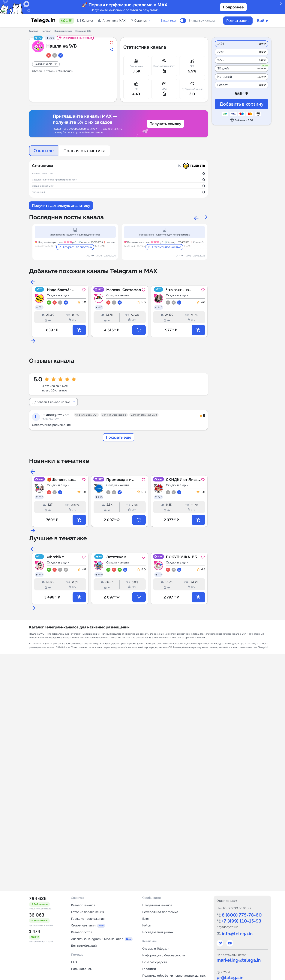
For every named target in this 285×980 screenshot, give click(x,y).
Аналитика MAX (111, 21)
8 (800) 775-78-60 (242, 915)
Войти (263, 21)
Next (204, 217)
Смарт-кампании (83, 925)
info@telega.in (237, 934)
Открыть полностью (75, 247)
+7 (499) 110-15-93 (241, 921)
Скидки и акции (63, 31)
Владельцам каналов (157, 905)
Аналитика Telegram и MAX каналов (97, 939)
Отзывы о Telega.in (156, 949)
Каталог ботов (82, 932)
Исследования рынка (158, 932)
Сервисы (140, 21)
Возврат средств (155, 962)
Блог (146, 919)
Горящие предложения (88, 919)
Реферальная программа (160, 912)
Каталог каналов (83, 905)
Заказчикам (169, 21)
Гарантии (149, 969)
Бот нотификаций (84, 946)
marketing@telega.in (239, 960)
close (281, 4)
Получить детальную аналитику (61, 206)
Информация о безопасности (164, 955)
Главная (34, 31)
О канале (44, 151)
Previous (195, 217)
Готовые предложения (87, 912)
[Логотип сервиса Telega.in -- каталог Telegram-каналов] (43, 21)
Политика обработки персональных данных (174, 976)
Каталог (85, 21)
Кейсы (147, 925)
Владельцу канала (202, 21)
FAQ (74, 962)
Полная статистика (84, 151)
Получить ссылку (165, 124)
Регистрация (238, 21)
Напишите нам (82, 969)
